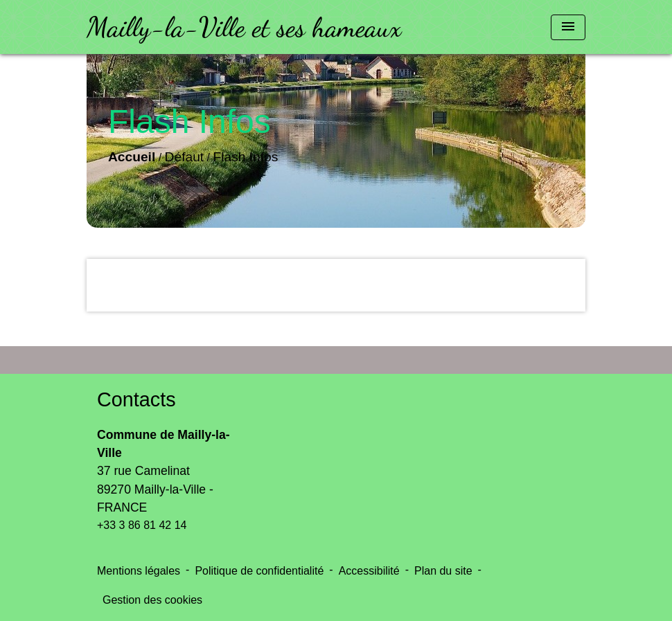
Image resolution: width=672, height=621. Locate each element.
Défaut (185, 157)
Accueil (132, 157)
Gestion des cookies (152, 600)
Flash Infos (246, 157)
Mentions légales (139, 571)
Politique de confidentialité (259, 571)
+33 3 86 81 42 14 (142, 525)
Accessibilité (369, 571)
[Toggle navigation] (568, 27)
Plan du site (443, 571)
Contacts (136, 399)
